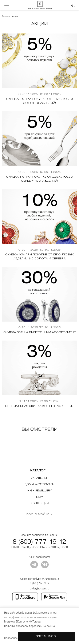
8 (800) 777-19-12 (39, 542)
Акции (15, 17)
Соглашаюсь (47, 636)
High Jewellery (40, 491)
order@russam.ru (39, 589)
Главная (6, 17)
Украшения (40, 478)
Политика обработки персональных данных (30, 626)
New (39, 497)
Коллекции (40, 503)
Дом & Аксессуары (40, 484)
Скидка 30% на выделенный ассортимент (40, 332)
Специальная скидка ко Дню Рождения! (40, 406)
